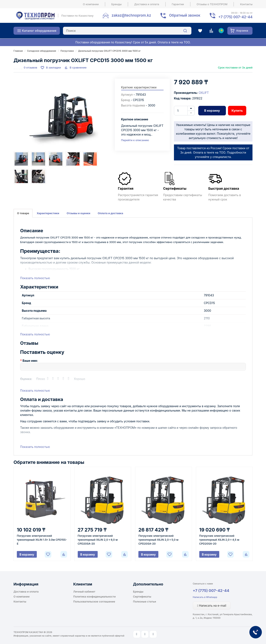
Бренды (116, 4)
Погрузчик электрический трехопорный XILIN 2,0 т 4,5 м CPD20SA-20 (219, 540)
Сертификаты (142, 596)
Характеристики (48, 213)
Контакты (246, 4)
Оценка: (26, 379)
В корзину (212, 111)
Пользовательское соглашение (94, 601)
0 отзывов (30, 67)
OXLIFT (204, 93)
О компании (91, 4)
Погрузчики (67, 51)
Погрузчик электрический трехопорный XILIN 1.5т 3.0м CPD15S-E (42, 540)
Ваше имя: (30, 361)
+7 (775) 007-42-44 (211, 591)
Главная (18, 51)
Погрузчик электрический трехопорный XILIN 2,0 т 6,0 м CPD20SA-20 (98, 540)
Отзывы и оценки (79, 213)
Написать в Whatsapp (205, 597)
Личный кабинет (84, 591)
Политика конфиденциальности (95, 596)
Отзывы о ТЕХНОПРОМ (212, 4)
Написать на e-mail (212, 606)
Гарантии (178, 4)
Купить (237, 111)
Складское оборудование (42, 51)
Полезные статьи (145, 601)
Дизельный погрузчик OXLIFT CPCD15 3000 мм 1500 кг (109, 51)
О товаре (23, 213)
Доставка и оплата (147, 4)
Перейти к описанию (135, 140)
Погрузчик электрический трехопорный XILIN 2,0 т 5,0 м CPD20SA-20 (158, 540)
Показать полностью (35, 278)
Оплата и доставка (110, 213)
